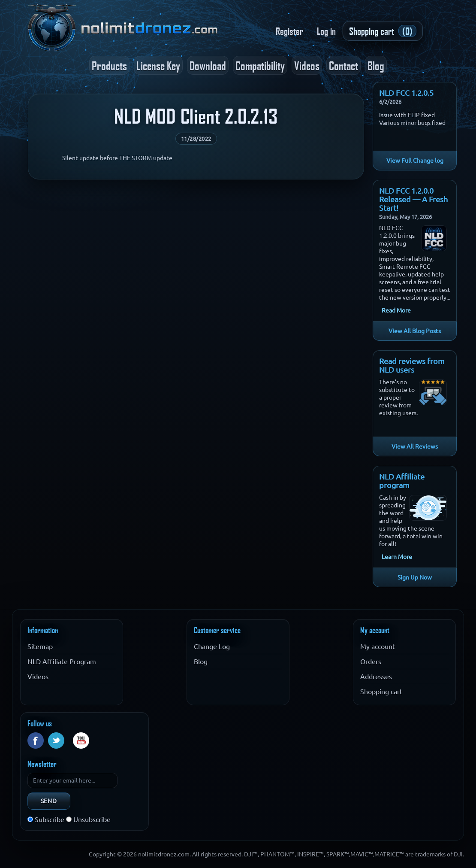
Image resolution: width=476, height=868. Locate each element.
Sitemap (40, 646)
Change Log (212, 646)
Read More (396, 310)
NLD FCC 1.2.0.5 (406, 93)
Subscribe (50, 819)
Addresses (376, 677)
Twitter (56, 741)
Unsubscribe (92, 819)
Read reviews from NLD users (412, 365)
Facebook (36, 741)
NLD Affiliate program (402, 481)
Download (208, 65)
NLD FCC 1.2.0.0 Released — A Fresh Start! (413, 199)
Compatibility (260, 65)
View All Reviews (415, 446)
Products (109, 65)
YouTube (81, 741)
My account (378, 646)
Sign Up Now (415, 577)
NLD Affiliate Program (62, 662)
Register (289, 31)
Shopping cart (381, 692)
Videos (307, 65)
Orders (371, 662)
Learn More (397, 557)
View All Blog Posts (415, 331)
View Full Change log (415, 161)
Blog (376, 65)
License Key (158, 65)
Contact (343, 65)
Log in (326, 31)
